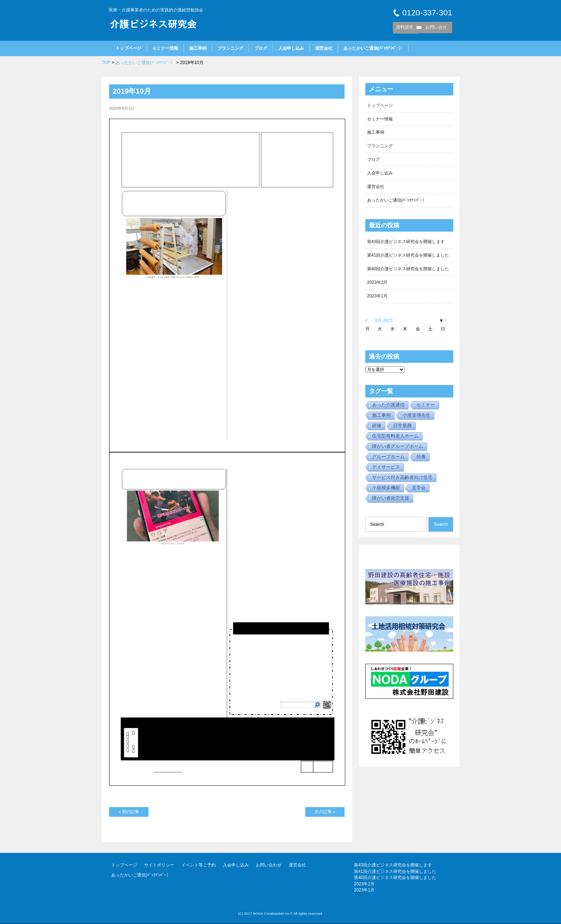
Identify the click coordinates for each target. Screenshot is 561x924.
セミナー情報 (165, 48)
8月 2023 (384, 323)
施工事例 (198, 48)
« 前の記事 (129, 812)
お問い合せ (436, 27)
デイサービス (386, 470)
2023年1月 (378, 298)
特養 (421, 459)
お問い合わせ (269, 865)
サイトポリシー (159, 865)
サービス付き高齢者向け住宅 (402, 480)
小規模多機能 (386, 490)
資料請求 (405, 27)
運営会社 (324, 48)
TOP (106, 63)
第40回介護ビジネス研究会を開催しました (408, 271)
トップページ (128, 48)
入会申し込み (291, 48)
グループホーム (388, 459)
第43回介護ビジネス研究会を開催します (406, 243)
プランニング (230, 48)
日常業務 (403, 428)
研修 (377, 428)
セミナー (426, 407)
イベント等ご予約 (199, 865)
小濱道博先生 (416, 418)
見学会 (419, 490)
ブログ (261, 48)
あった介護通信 (388, 407)
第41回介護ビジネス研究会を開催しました (408, 257)
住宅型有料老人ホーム (395, 438)
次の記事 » (325, 812)
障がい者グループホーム (398, 449)
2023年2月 (378, 285)
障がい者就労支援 (391, 501)
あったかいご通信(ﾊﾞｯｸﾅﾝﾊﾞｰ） (373, 48)
